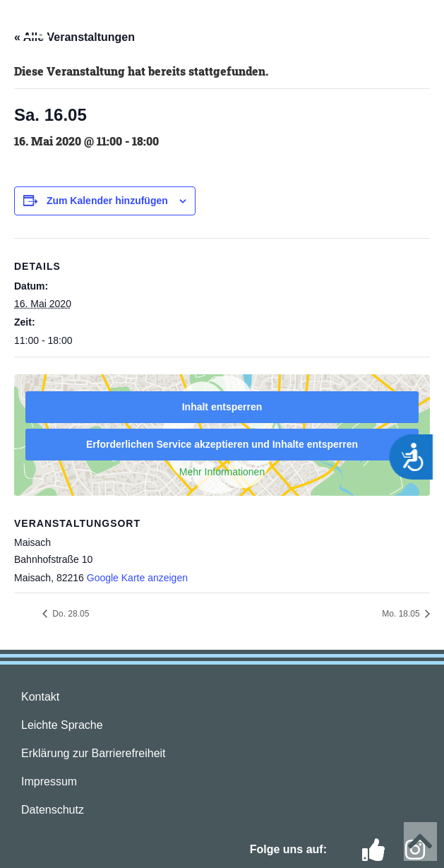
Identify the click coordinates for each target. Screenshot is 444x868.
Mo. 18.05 (402, 614)
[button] (35, 30)
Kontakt (40, 697)
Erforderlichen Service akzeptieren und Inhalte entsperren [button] (222, 444)
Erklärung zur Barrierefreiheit (94, 753)
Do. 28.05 (70, 614)
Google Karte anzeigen (137, 578)
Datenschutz (53, 810)
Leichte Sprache (62, 725)
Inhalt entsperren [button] (222, 407)
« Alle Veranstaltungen (74, 37)
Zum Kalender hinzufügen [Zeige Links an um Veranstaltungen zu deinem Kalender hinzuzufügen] (107, 201)
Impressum (49, 781)
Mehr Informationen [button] (222, 472)
